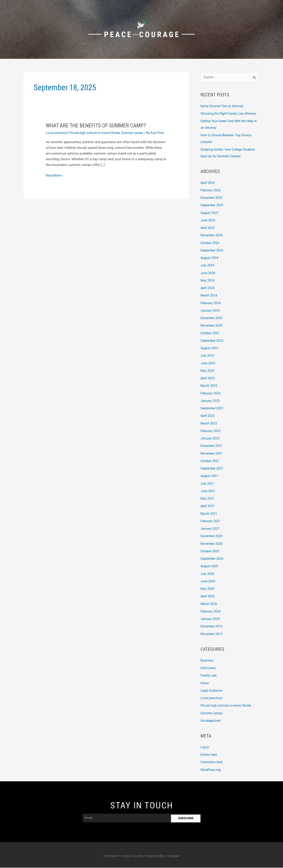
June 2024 (208, 273)
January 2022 (211, 439)
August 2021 (210, 476)
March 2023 (209, 386)
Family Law (209, 676)
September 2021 (213, 469)
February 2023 (211, 394)
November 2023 (213, 326)
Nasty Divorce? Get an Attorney (224, 106)
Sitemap (173, 857)
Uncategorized (211, 721)
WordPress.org (212, 770)
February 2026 (211, 191)
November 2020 (213, 544)
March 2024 (209, 296)
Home (205, 683)
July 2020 (208, 574)
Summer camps (138, 133)
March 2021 (209, 514)
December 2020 (212, 536)
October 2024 (211, 243)
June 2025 (208, 221)
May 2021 (208, 499)
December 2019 (212, 627)
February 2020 (211, 612)
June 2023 (208, 364)
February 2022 (211, 431)
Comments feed (212, 762)
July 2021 (208, 484)
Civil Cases (209, 668)
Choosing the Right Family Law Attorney (230, 114)
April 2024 (208, 288)
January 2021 (211, 529)
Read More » (55, 180)
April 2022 (208, 416)
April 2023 (208, 378)
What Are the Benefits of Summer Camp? (99, 125)
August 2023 (210, 348)
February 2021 (211, 521)
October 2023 (211, 333)
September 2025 (213, 205)
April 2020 (208, 596)
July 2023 (208, 356)
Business (207, 661)
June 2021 (208, 491)
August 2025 (210, 213)
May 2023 (208, 371)
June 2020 (208, 582)
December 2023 (212, 318)
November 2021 (213, 454)
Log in (205, 747)
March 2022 (209, 424)
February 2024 (211, 303)
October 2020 (211, 551)
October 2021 (211, 461)
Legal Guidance (212, 691)
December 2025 (212, 198)
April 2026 (208, 183)
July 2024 (208, 266)
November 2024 (213, 236)
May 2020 (208, 589)
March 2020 (209, 604)
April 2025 (208, 228)
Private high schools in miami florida (98, 133)
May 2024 (208, 281)
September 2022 (213, 409)
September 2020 (213, 559)
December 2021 (212, 446)
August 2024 (210, 258)
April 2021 (208, 506)
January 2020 (211, 619)
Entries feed (209, 755)
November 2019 (213, 634)
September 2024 (213, 251)
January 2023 (211, 401)
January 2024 (211, 311)
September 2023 (213, 341)
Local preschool (58, 133)
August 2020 (210, 566)
